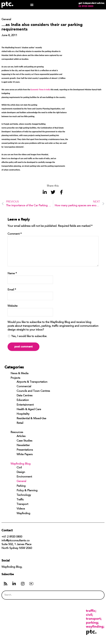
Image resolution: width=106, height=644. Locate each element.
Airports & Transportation (32, 382)
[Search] (96, 595)
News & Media (19, 374)
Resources (17, 432)
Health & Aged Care (29, 410)
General (21, 481)
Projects (15, 378)
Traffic (20, 500)
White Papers (25, 455)
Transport (22, 504)
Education (23, 400)
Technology (24, 495)
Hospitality (23, 414)
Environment (24, 477)
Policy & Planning (27, 491)
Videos (21, 509)
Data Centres (25, 396)
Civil (19, 468)
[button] (32, 5)
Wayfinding (23, 514)
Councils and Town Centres (33, 391)
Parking (21, 486)
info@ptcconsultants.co (16, 541)
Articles (21, 436)
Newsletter (23, 445)
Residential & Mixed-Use (31, 419)
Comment (15, 234)
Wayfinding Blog (21, 464)
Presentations (25, 450)
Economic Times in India (40, 90)
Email (12, 290)
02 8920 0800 (86, 6)
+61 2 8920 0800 (12, 537)
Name (12, 274)
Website (13, 306)
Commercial (24, 387)
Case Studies (24, 441)
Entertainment (25, 405)
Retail (20, 423)
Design (21, 472)
